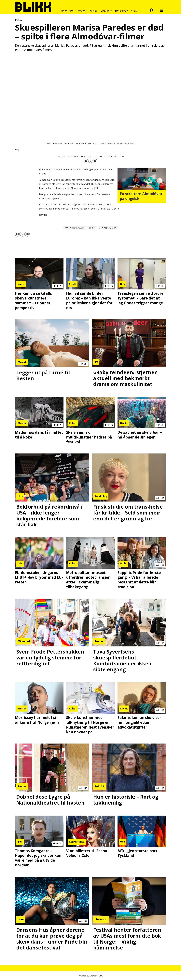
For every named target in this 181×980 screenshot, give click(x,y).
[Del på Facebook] (86, 161)
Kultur (93, 11)
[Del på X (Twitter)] (90, 161)
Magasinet (67, 11)
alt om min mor (108, 228)
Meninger (106, 11)
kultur (92, 228)
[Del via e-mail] (95, 161)
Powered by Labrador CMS (90, 976)
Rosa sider (121, 11)
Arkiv (134, 11)
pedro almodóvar (75, 228)
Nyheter (81, 11)
